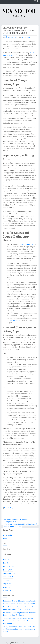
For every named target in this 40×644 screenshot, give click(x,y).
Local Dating (9, 508)
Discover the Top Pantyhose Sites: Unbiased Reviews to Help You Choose (19, 614)
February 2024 (8, 566)
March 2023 (7, 591)
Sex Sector (19, 11)
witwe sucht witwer (27, 244)
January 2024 (8, 570)
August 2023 (8, 584)
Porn (5, 539)
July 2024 (6, 559)
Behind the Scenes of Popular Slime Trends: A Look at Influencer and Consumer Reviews (20, 602)
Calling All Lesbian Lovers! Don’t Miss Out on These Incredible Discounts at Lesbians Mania (19, 629)
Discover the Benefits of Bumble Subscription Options (15, 520)
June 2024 (7, 563)
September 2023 (9, 580)
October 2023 (8, 577)
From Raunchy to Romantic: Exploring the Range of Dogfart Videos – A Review (19, 608)
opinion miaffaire (13, 320)
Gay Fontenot (26, 37)
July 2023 (6, 587)
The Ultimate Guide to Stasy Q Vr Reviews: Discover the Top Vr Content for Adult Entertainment (19, 621)
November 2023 (9, 573)
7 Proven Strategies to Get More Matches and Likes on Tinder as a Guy (20, 525)
